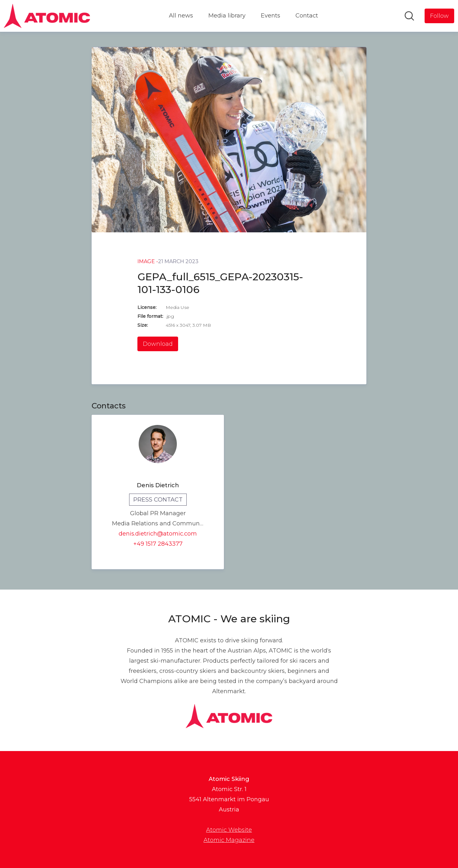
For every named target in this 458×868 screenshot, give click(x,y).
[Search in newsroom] (409, 16)
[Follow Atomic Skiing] (439, 16)
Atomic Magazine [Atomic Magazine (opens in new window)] (229, 840)
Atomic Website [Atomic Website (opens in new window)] (229, 830)
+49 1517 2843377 (158, 544)
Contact (307, 16)
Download (158, 344)
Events (271, 16)
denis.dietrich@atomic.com (158, 534)
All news (181, 16)
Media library (227, 16)
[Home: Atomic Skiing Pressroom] (47, 16)
